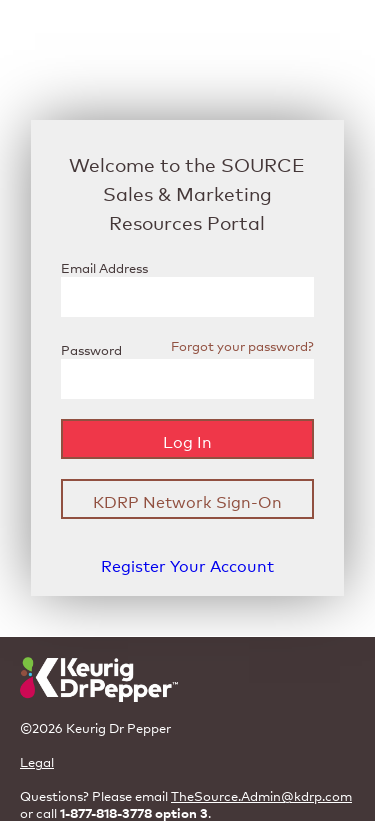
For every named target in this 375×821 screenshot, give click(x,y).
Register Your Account (187, 565)
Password (91, 349)
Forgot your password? (242, 345)
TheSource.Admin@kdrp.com (261, 795)
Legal (37, 761)
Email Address (104, 267)
